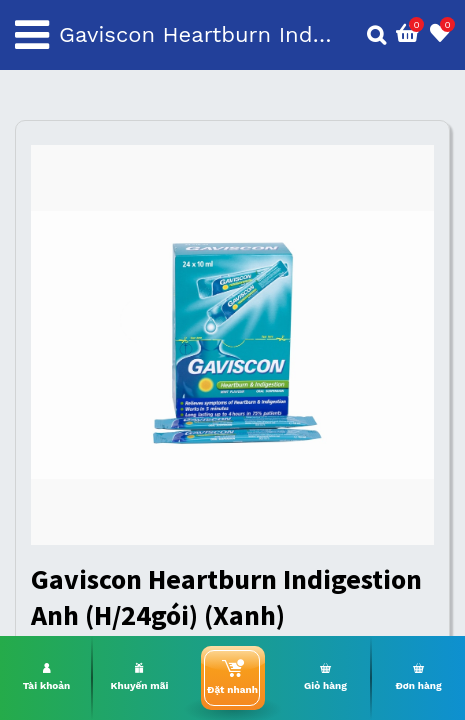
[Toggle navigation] (32, 35)
